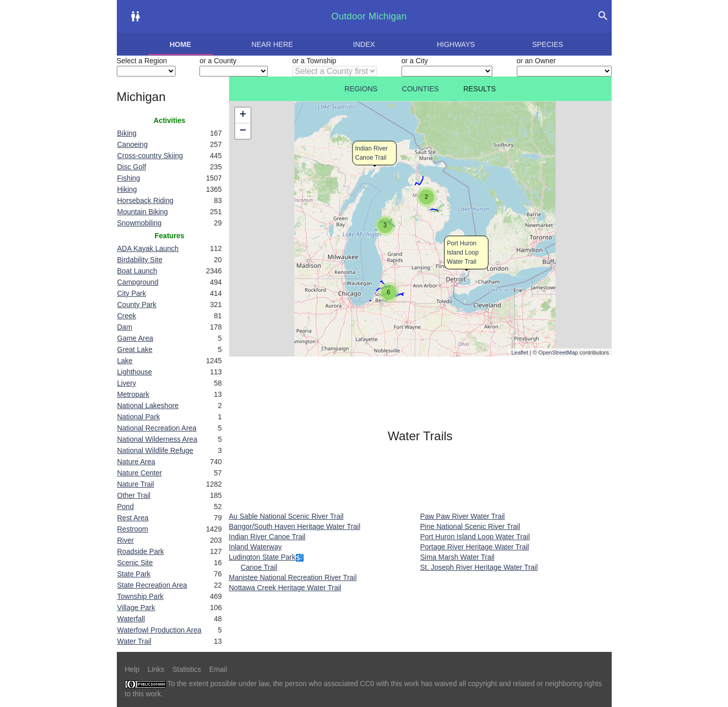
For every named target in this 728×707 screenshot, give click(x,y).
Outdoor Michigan (369, 16)
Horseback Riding (146, 200)
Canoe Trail (259, 567)
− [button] (243, 131)
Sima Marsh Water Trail (458, 557)
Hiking (127, 189)
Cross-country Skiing (150, 156)
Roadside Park (141, 551)
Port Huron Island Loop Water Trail (463, 252)
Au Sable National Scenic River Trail (286, 516)
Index (364, 44)
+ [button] (243, 115)
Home (181, 44)
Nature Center (140, 473)
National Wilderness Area (157, 439)
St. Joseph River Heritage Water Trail (479, 567)
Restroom (133, 529)
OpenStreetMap (558, 352)
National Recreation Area (157, 428)
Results (480, 89)
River (126, 540)
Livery (127, 383)
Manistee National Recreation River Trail (293, 577)
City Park (132, 293)
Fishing (129, 178)
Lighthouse (135, 372)
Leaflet (520, 352)
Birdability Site (140, 260)
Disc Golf (132, 167)
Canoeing (133, 144)
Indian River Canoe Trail (267, 537)
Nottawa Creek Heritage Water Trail (285, 588)
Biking (127, 133)
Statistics (187, 669)
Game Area (135, 338)
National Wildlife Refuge (155, 450)
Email (218, 669)
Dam (125, 327)
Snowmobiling (140, 223)
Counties (420, 89)
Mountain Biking (143, 212)
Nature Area (136, 462)
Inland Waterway (256, 547)
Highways (456, 44)
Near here (272, 44)
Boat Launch (137, 271)
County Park (137, 305)
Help (132, 669)
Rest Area (133, 518)
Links (156, 669)
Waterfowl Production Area (159, 630)
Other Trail (134, 495)
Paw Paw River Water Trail (463, 516)
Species (548, 44)
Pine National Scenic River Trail (470, 526)
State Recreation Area (152, 585)
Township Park (141, 596)
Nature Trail (136, 484)
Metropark (133, 394)
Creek (127, 316)
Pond (126, 507)
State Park (134, 574)
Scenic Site (135, 563)
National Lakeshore (148, 406)
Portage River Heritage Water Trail (475, 547)
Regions (361, 89)
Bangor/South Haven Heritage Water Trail (295, 526)
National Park (139, 417)
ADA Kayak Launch (148, 248)
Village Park (136, 608)
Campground (138, 282)
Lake (125, 361)
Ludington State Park (262, 557)
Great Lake (135, 349)
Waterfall (131, 619)
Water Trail (134, 641)
